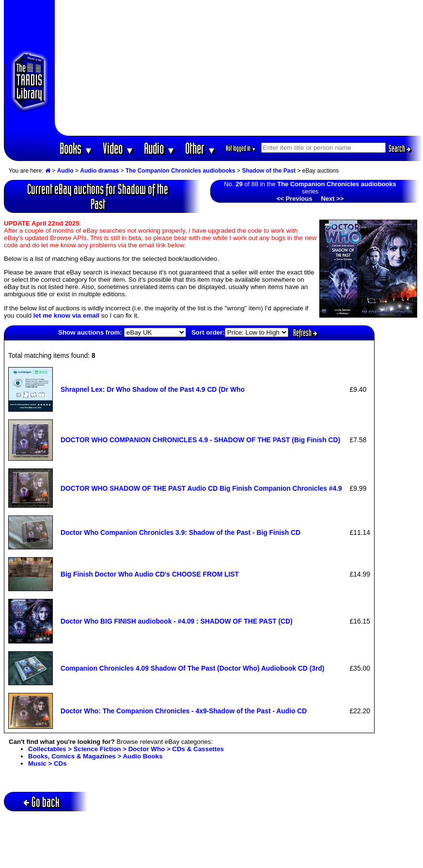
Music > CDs (47, 764)
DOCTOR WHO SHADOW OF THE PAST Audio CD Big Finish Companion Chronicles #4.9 (201, 488)
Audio (160, 148)
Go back (41, 802)
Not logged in (241, 148)
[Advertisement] (239, 68)
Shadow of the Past (269, 171)
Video (118, 148)
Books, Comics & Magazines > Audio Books (95, 756)
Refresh (305, 333)
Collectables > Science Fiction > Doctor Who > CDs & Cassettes (126, 749)
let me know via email (66, 315)
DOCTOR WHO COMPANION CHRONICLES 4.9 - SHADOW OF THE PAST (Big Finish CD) (200, 440)
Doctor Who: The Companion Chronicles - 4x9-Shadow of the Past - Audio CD (184, 711)
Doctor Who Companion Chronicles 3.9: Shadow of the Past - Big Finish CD (180, 532)
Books (76, 148)
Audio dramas (99, 171)
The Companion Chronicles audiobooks (180, 171)
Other (201, 148)
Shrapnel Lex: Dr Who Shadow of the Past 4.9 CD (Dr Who (153, 389)
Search (400, 148)
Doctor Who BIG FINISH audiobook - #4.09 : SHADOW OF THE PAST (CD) (177, 621)
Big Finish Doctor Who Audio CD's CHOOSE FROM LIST (150, 574)
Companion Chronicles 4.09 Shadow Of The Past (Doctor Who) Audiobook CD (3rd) (192, 668)
